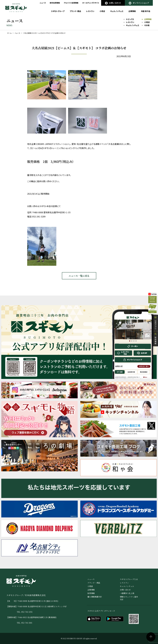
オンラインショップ (139, 3)
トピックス (130, 19)
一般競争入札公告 (127, 593)
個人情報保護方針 (95, 597)
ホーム (9, 33)
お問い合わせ (113, 3)
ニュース (43, 3)
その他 (147, 25)
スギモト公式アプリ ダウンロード (101, 611)
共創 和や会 (146, 11)
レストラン (90, 11)
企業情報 (132, 11)
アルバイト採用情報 (71, 3)
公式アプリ (155, 330)
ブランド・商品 (75, 11)
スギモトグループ (58, 11)
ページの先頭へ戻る (151, 637)
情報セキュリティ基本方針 (129, 598)
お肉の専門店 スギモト (16, 8)
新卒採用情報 (55, 3)
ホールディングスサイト (91, 3)
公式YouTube (150, 301)
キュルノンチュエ (117, 11)
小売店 (102, 11)
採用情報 (155, 346)
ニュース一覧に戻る (79, 276)
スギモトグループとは (129, 579)
